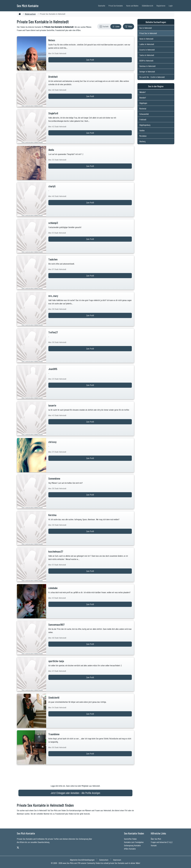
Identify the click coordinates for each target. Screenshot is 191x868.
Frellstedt (143, 119)
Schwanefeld (144, 114)
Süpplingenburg (145, 125)
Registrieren (161, 6)
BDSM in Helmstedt (146, 61)
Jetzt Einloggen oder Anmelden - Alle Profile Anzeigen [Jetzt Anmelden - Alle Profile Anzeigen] (75, 793)
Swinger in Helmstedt (147, 72)
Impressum (117, 860)
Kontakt (154, 845)
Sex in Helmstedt (146, 28)
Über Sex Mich (156, 839)
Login (171, 6)
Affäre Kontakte (130, 849)
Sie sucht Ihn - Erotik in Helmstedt (152, 77)
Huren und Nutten (132, 6)
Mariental (143, 108)
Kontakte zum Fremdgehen (134, 842)
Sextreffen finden (130, 839)
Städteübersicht (147, 6)
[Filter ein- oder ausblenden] (129, 27)
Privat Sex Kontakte (116, 6)
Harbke (142, 130)
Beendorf (143, 98)
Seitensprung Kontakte (132, 845)
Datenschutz (104, 860)
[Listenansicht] (116, 27)
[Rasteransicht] (104, 27)
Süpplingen (143, 103)
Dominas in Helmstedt (147, 66)
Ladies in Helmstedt (147, 44)
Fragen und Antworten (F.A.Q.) (162, 842)
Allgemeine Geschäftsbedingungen (82, 860)
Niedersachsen (30, 14)
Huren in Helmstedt (146, 39)
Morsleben (143, 136)
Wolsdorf (142, 92)
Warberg (142, 141)
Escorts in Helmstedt (147, 50)
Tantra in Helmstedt (147, 55)
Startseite (102, 6)
